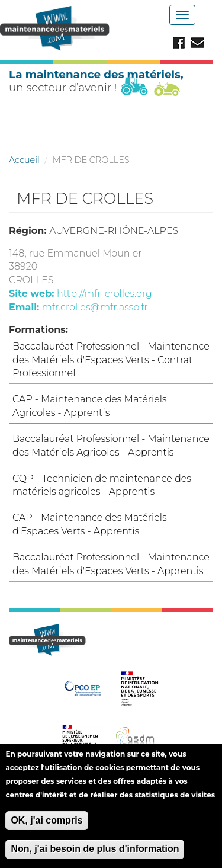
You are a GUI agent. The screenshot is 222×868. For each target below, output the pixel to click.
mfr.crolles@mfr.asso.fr (95, 307)
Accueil (24, 160)
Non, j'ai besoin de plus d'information (95, 856)
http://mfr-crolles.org (104, 294)
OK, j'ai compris (46, 827)
